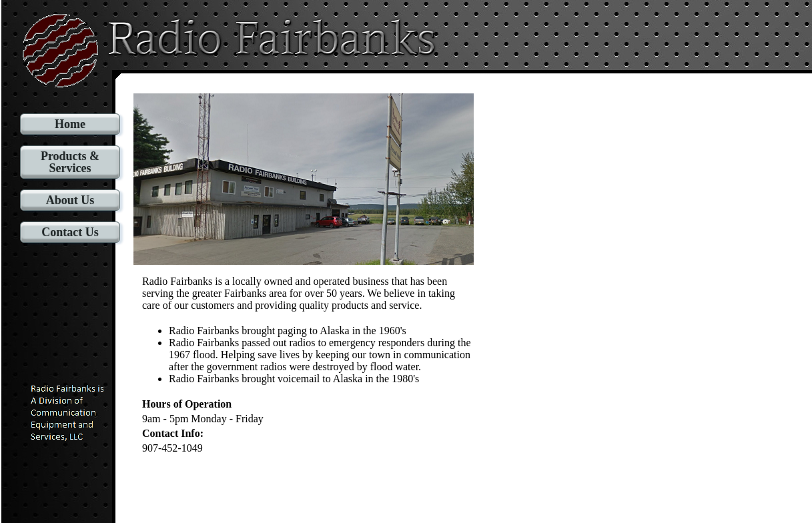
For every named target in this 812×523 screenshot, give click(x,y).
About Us (70, 200)
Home (70, 124)
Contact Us (70, 232)
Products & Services (70, 162)
